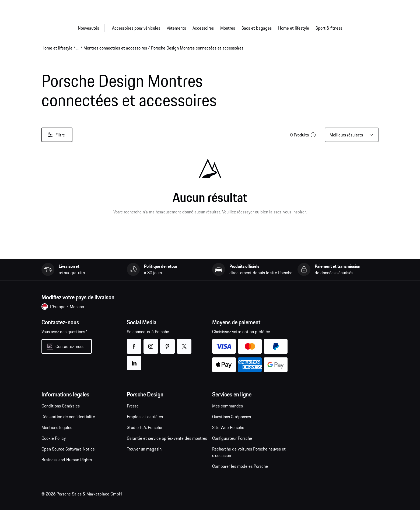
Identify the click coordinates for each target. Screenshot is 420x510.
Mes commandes (227, 406)
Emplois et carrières (145, 417)
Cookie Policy (54, 438)
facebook (134, 343)
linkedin (134, 360)
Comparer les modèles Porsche (240, 466)
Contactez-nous (70, 346)
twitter (184, 343)
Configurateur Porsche (232, 438)
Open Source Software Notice (68, 449)
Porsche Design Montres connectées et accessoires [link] (197, 48)
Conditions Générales (61, 406)
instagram (151, 343)
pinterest (167, 343)
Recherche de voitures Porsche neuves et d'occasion (249, 452)
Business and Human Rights (67, 460)
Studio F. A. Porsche (144, 427)
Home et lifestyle (57, 48)
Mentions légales (57, 427)
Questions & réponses (232, 417)
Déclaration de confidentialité (68, 417)
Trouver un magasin (144, 449)
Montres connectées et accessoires (115, 48)
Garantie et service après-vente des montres (167, 438)
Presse (133, 406)
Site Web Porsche (228, 427)
